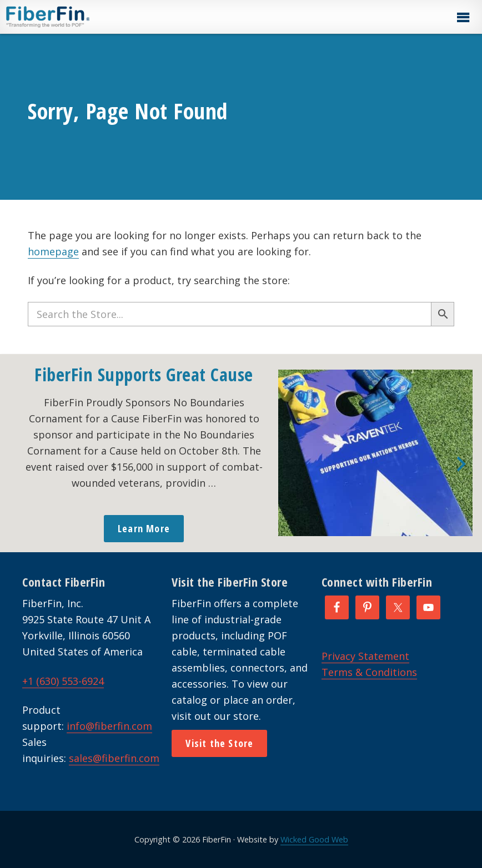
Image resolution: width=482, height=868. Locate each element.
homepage (53, 251)
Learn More (144, 528)
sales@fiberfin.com (114, 758)
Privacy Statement (365, 656)
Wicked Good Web (314, 839)
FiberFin (69, 17)
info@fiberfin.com (109, 726)
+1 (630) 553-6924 (63, 681)
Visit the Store (219, 743)
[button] (463, 18)
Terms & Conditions (369, 672)
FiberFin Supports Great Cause (144, 374)
